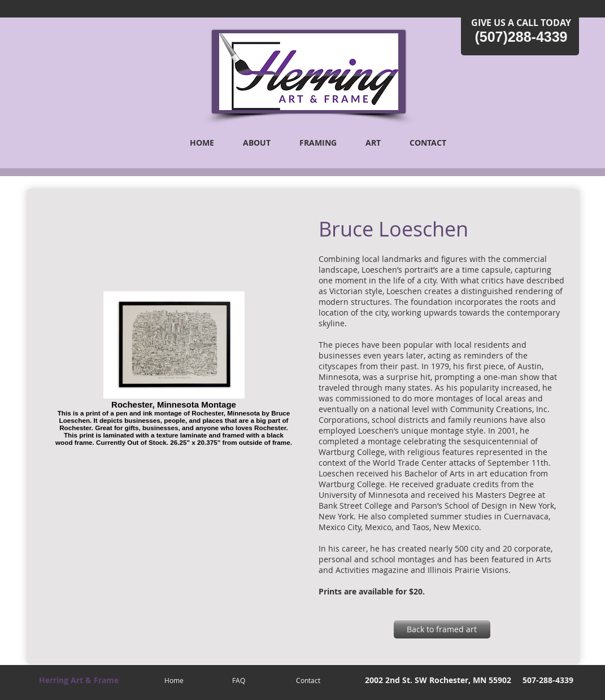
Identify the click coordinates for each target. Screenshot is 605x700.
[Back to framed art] (442, 629)
